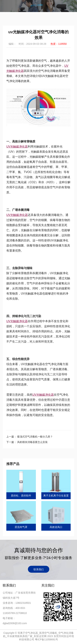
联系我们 (39, 569)
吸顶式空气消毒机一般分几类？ (35, 437)
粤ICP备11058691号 (47, 639)
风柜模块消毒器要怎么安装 (32, 442)
